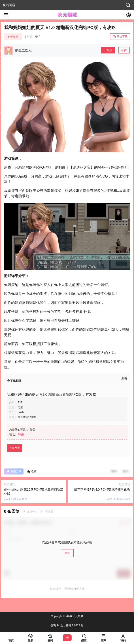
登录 (21, 435)
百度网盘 (15, 448)
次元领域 (78, 616)
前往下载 (120, 37)
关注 (108, 50)
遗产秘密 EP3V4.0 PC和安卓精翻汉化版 (102, 489)
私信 (124, 50)
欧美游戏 (13, 37)
